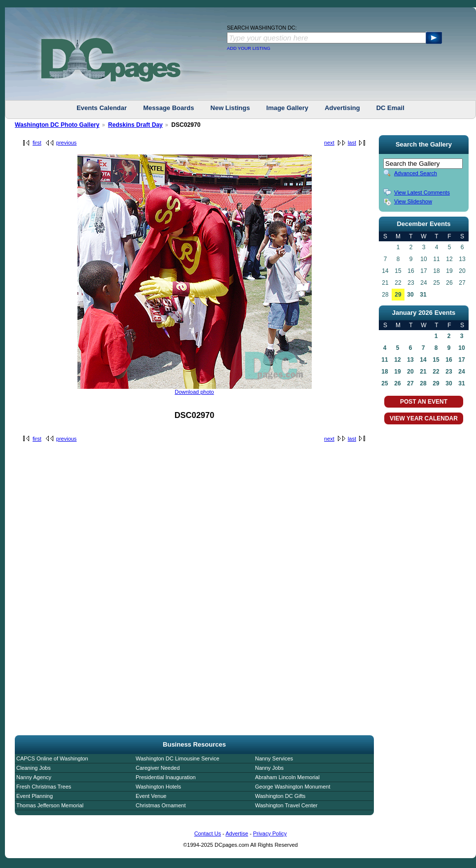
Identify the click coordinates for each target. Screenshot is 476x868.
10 (461, 348)
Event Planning (35, 796)
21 (423, 372)
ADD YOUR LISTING (249, 48)
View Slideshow (413, 201)
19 (397, 372)
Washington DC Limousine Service (178, 758)
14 (423, 360)
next (329, 143)
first (37, 143)
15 (436, 360)
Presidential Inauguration (166, 777)
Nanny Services (274, 758)
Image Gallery (287, 108)
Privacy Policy (270, 833)
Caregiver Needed (158, 768)
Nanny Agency (34, 777)
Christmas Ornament (161, 805)
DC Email (390, 108)
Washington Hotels (158, 787)
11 (384, 360)
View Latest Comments (422, 192)
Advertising (342, 108)
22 (436, 372)
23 (449, 372)
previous (67, 143)
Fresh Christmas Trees (44, 787)
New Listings (230, 108)
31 (423, 295)
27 (410, 383)
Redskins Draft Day (135, 125)
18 (384, 372)
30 (410, 295)
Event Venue (151, 796)
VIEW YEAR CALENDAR (424, 418)
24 (461, 372)
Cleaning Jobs (34, 768)
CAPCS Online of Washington (52, 758)
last (352, 143)
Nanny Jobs (269, 768)
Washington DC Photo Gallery (57, 125)
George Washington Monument (293, 787)
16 (449, 360)
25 (384, 383)
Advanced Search (416, 173)
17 (461, 360)
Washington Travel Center (286, 805)
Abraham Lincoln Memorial (287, 777)
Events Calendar (102, 108)
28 (423, 383)
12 (397, 360)
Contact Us (208, 833)
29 (398, 295)
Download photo (194, 392)
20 (410, 372)
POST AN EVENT (424, 402)
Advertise (237, 833)
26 (397, 383)
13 (410, 360)
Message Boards (168, 108)
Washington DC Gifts (280, 796)
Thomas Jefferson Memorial (50, 805)
